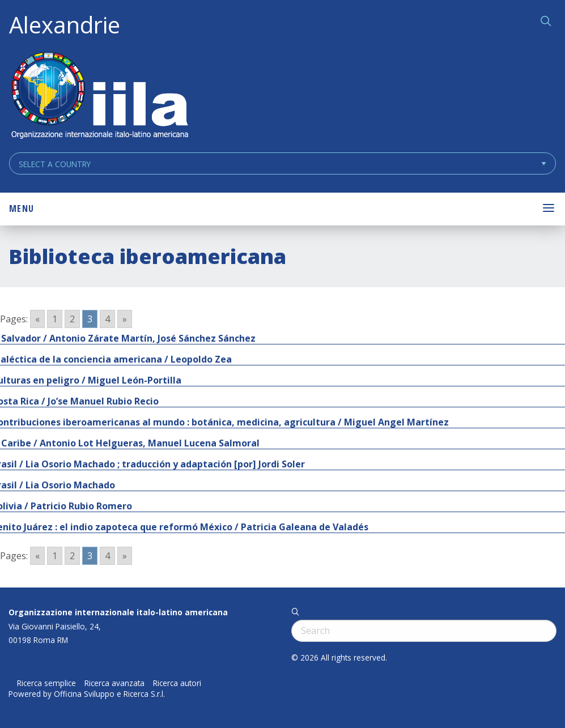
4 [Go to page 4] (107, 319)
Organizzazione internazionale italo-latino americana (118, 612)
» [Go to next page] (125, 319)
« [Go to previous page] (37, 319)
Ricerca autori (177, 683)
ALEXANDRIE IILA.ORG (99, 97)
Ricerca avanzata (114, 683)
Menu (22, 208)
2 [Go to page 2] (72, 319)
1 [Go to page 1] (55, 319)
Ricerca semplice (46, 683)
